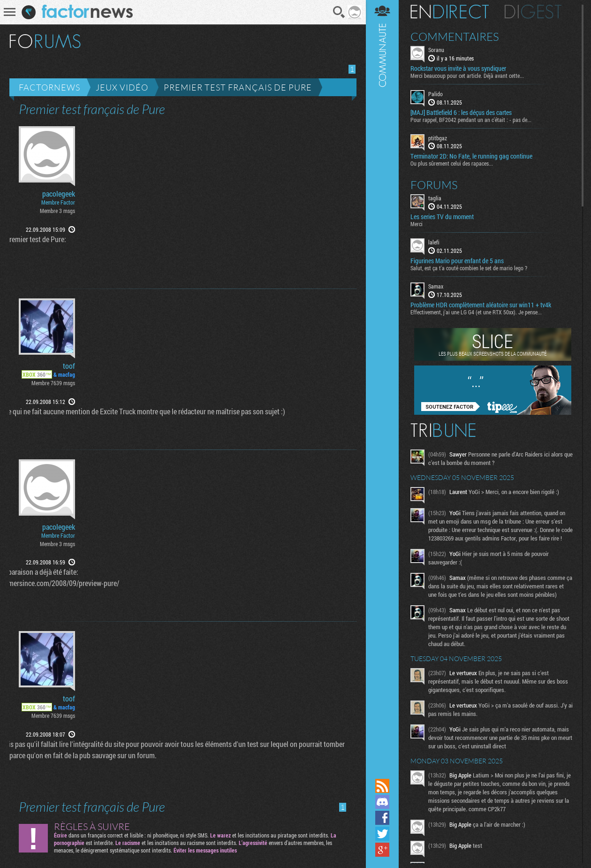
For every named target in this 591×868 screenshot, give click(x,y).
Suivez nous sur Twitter (382, 834)
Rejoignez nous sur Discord (382, 802)
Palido (436, 94)
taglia (435, 198)
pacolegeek (59, 194)
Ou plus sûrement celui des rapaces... (452, 163)
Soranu (436, 50)
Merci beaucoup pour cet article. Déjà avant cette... (467, 76)
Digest (533, 12)
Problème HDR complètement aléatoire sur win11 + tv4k (481, 305)
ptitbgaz (438, 138)
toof (69, 366)
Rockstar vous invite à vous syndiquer (458, 69)
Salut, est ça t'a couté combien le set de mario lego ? (469, 268)
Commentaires (455, 37)
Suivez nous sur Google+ (382, 850)
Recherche (339, 12)
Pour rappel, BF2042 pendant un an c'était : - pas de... (471, 120)
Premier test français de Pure (238, 87)
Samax (436, 286)
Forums (434, 185)
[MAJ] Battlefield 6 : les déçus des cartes (461, 113)
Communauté (382, 388)
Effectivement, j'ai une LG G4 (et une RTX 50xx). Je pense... (476, 312)
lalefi (434, 242)
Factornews (49, 87)
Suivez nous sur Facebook (382, 818)
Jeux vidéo (122, 87)
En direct (450, 12)
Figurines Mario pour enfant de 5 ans (457, 261)
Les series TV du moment (442, 217)
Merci (417, 224)
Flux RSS (382, 786)
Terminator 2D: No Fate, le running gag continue (471, 156)
